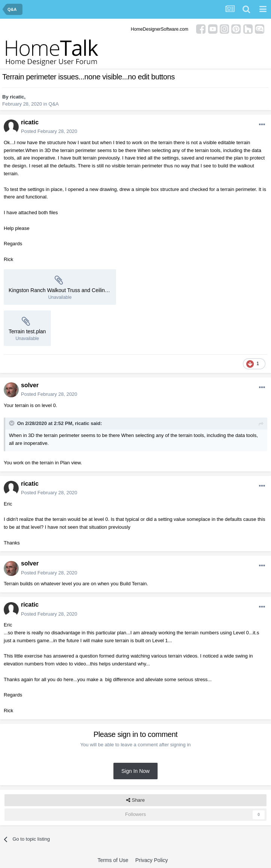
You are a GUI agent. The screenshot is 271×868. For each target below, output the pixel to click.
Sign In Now (135, 771)
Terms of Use (113, 860)
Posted (49, 131)
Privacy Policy (151, 860)
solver (30, 385)
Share (135, 800)
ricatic (17, 97)
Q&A (54, 104)
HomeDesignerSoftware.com (160, 29)
